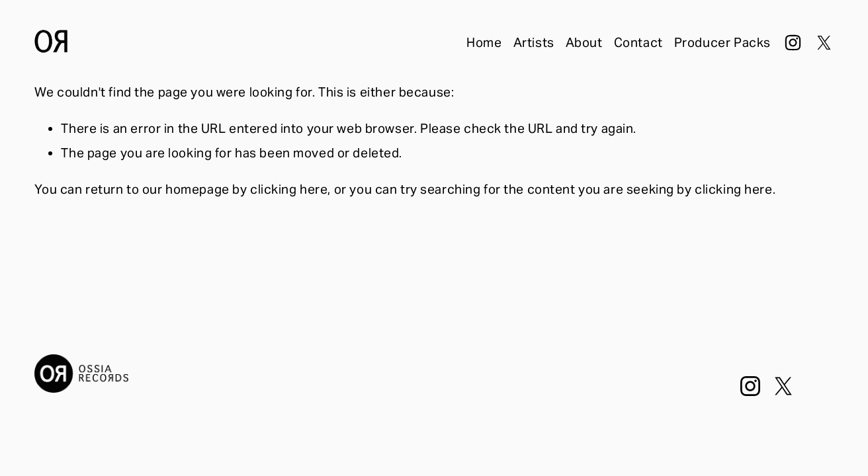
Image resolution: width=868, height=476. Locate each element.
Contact (638, 42)
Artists (534, 42)
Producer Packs (722, 42)
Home (484, 42)
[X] (824, 43)
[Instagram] (793, 43)
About (584, 42)
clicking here (289, 189)
